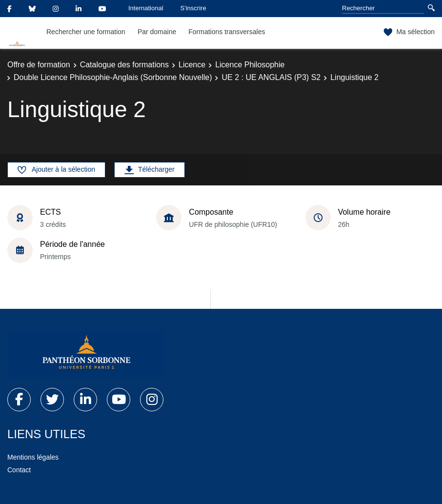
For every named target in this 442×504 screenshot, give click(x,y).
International (146, 8)
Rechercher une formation (86, 32)
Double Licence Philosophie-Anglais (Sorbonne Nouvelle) (113, 77)
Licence (192, 65)
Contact (19, 470)
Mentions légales (33, 457)
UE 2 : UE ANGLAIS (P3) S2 (271, 77)
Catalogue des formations (124, 65)
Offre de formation (39, 65)
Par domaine (157, 32)
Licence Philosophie (250, 65)
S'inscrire (193, 8)
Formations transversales (227, 32)
